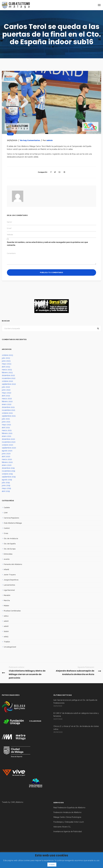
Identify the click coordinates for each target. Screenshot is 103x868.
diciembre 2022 (8, 375)
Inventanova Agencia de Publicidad (68, 831)
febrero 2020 (7, 462)
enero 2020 (7, 465)
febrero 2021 (7, 433)
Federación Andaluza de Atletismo (67, 812)
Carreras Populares (11, 518)
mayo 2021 (6, 425)
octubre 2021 (7, 413)
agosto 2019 (7, 480)
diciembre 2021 (8, 407)
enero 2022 (7, 404)
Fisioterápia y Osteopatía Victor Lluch (69, 822)
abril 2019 (6, 491)
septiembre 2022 (9, 384)
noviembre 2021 (8, 410)
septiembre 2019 (9, 477)
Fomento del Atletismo (13, 564)
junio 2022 (6, 390)
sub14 (6, 616)
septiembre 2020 (9, 448)
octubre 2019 (7, 474)
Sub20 (6, 631)
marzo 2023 (7, 370)
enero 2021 (6, 436)
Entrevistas (8, 554)
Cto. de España (10, 544)
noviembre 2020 (9, 442)
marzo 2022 (7, 399)
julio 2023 (6, 358)
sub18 (6, 626)
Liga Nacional (9, 590)
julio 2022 (6, 387)
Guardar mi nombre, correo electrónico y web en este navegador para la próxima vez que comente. (47, 244)
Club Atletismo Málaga (13, 523)
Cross (6, 533)
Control (7, 528)
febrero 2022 (7, 401)
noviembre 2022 (9, 378)
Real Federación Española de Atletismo (69, 808)
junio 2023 (6, 361)
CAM (6, 513)
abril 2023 (6, 367)
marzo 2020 (7, 459)
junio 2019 (6, 485)
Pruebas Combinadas (12, 611)
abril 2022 (6, 396)
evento (7, 559)
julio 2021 (6, 419)
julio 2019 (6, 483)
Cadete (7, 508)
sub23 (6, 637)
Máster (6, 606)
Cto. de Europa (10, 549)
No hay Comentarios (30, 140)
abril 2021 (6, 428)
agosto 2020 (7, 451)
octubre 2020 (7, 445)
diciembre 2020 (8, 439)
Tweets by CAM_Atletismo (13, 802)
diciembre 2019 (8, 468)
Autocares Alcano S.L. (62, 827)
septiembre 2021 (9, 416)
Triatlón (7, 642)
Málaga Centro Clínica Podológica (67, 817)
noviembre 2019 (8, 471)
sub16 (10, 134)
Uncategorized (10, 647)
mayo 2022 (7, 393)
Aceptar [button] (52, 865)
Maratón (7, 595)
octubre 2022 (7, 381)
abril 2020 (6, 456)
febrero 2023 (7, 373)
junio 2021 (6, 422)
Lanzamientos (9, 585)
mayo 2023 (7, 364)
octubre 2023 (7, 355)
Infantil (6, 569)
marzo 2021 (7, 430)
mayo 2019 (6, 488)
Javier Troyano (10, 575)
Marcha (7, 600)
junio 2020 (6, 454)
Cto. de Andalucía (11, 538)
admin (50, 140)
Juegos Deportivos (11, 580)
